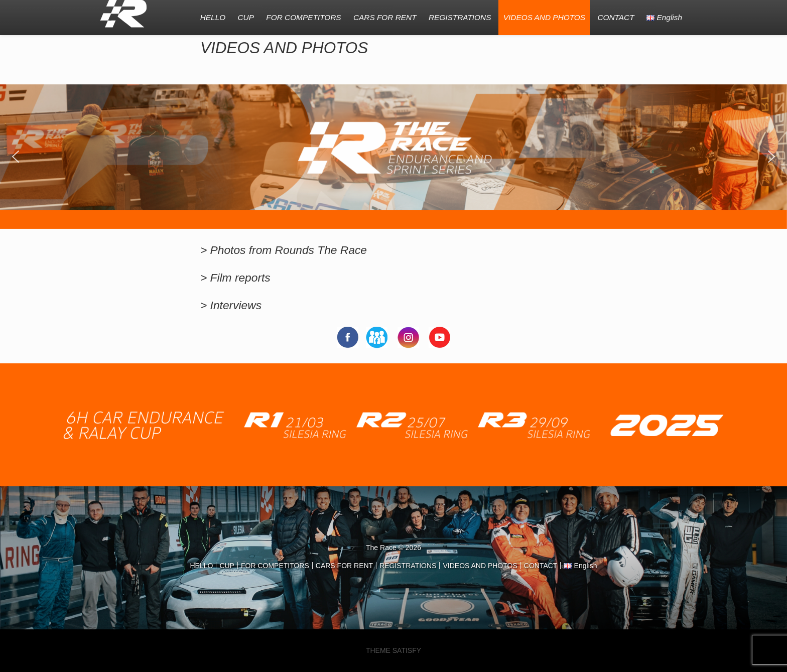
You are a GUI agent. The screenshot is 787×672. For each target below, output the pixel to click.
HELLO (213, 17)
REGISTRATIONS (460, 17)
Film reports (240, 278)
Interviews (236, 305)
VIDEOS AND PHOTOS (544, 17)
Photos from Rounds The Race (289, 250)
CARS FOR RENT (385, 17)
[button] (16, 157)
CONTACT (616, 17)
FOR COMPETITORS (303, 17)
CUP (246, 17)
